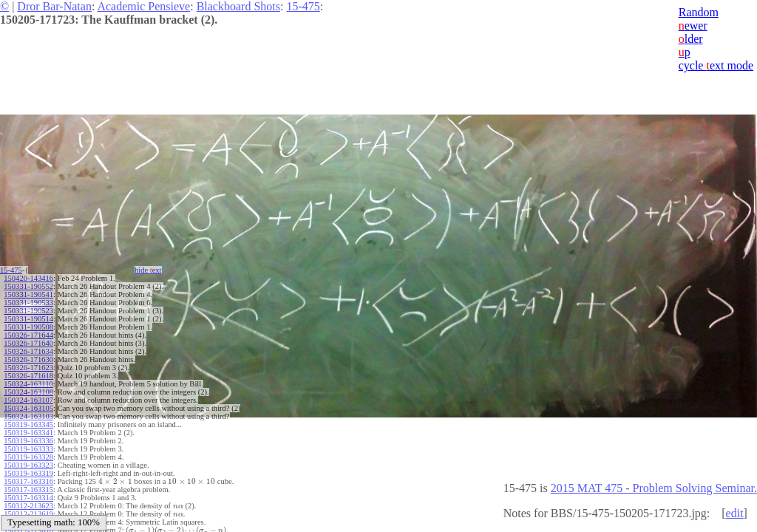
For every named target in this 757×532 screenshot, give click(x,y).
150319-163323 (28, 465)
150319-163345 (28, 424)
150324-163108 (28, 392)
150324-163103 (28, 416)
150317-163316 (28, 481)
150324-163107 (28, 400)
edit (735, 513)
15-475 (303, 6)
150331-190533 (28, 303)
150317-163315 (28, 490)
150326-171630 (28, 359)
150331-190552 (28, 286)
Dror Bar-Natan (54, 6)
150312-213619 (28, 514)
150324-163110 (28, 384)
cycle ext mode (716, 65)
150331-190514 (28, 319)
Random (699, 12)
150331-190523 (28, 311)
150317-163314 (28, 498)
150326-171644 (28, 335)
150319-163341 (28, 433)
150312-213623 (28, 506)
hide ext (148, 270)
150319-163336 (28, 441)
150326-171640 (28, 343)
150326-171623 (28, 368)
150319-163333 (28, 449)
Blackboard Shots (238, 6)
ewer (693, 25)
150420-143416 (28, 278)
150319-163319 (28, 473)
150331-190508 (28, 327)
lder (691, 39)
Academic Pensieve (143, 6)
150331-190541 (28, 294)
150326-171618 (28, 376)
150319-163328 (28, 457)
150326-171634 (28, 351)
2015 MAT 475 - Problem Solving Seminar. (654, 488)
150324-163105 (28, 408)
